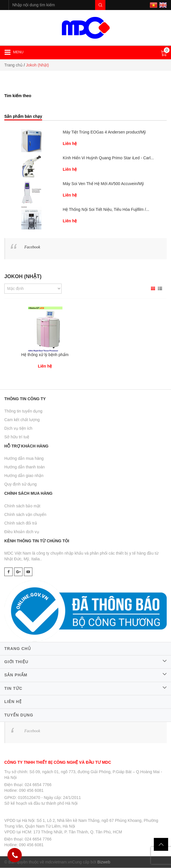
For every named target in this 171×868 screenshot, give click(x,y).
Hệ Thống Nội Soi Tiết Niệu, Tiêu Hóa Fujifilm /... (106, 209)
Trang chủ (13, 65)
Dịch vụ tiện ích (18, 428)
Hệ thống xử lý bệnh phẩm (45, 355)
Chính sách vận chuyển (25, 514)
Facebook (32, 247)
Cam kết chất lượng (22, 420)
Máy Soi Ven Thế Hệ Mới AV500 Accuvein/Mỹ (103, 184)
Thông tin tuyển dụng (23, 411)
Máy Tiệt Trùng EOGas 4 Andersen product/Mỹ (104, 132)
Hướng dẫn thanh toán (24, 467)
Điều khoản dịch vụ (22, 532)
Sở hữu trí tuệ (17, 437)
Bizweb (104, 862)
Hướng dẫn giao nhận (24, 476)
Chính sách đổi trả (21, 523)
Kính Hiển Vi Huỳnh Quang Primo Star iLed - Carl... (108, 158)
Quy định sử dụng (20, 484)
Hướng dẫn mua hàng (24, 458)
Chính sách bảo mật (22, 506)
